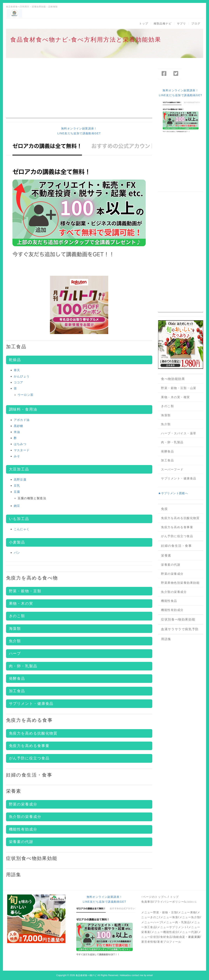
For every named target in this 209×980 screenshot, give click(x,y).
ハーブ (15, 653)
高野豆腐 (20, 480)
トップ (144, 24)
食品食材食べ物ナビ (86, 975)
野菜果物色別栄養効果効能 (180, 583)
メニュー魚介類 (190, 917)
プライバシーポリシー (169, 902)
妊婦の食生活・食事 (29, 775)
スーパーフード (172, 469)
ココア (19, 382)
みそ (17, 456)
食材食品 (166, 937)
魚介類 (15, 641)
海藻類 (15, 629)
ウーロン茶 (26, 395)
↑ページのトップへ (154, 897)
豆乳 (17, 486)
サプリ (181, 24)
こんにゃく (22, 529)
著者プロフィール (169, 942)
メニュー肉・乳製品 (177, 922)
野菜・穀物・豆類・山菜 (179, 388)
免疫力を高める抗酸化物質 (180, 518)
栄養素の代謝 (21, 842)
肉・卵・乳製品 (23, 666)
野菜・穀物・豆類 (25, 591)
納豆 (17, 506)
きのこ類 (17, 616)
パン (17, 553)
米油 (17, 432)
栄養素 (14, 791)
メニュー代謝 (188, 932)
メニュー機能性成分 (165, 932)
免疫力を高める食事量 (29, 746)
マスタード (22, 450)
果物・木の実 (21, 603)
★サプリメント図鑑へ (173, 493)
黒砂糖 (19, 426)
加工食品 (16, 347)
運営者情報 (149, 942)
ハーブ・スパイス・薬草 (179, 433)
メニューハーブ (152, 922)
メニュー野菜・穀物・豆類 (159, 912)
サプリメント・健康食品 (31, 704)
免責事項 (147, 902)
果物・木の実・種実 (175, 397)
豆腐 (17, 492)
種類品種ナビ (163, 24)
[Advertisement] (79, 91)
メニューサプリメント (172, 927)
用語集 (14, 875)
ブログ (196, 24)
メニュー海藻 (169, 917)
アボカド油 (22, 420)
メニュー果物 (187, 912)
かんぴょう (22, 376)
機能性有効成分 (23, 829)
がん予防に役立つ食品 (29, 758)
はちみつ (20, 444)
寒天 (17, 370)
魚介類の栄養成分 (25, 817)
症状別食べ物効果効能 (32, 858)
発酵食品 (17, 678)
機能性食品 (169, 601)
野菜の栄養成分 (23, 804)
